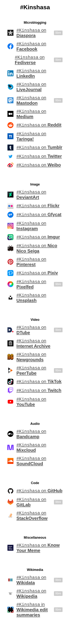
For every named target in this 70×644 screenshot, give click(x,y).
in (32, 625)
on (31, 33)
